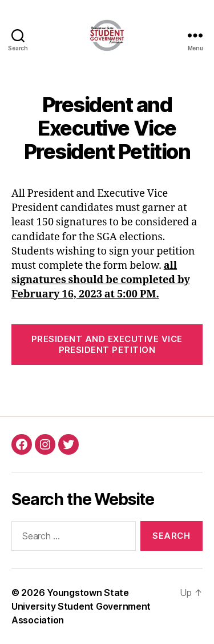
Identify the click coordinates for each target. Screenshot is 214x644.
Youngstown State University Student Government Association (81, 606)
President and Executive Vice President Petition (107, 344)
